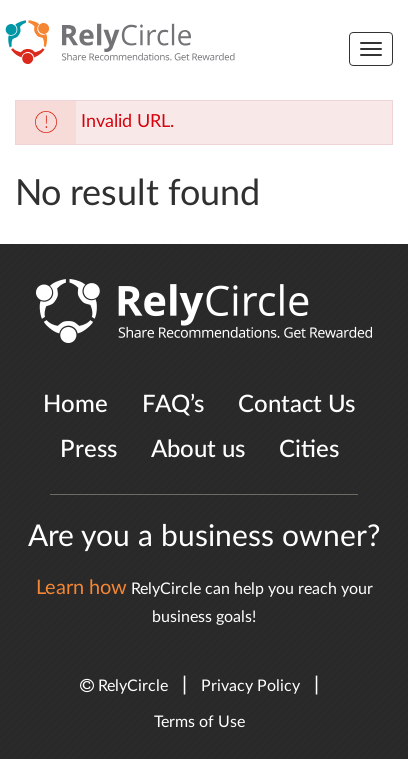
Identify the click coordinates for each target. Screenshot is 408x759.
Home (75, 405)
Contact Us (296, 405)
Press (88, 450)
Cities (309, 450)
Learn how (81, 588)
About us (198, 450)
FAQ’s (173, 405)
